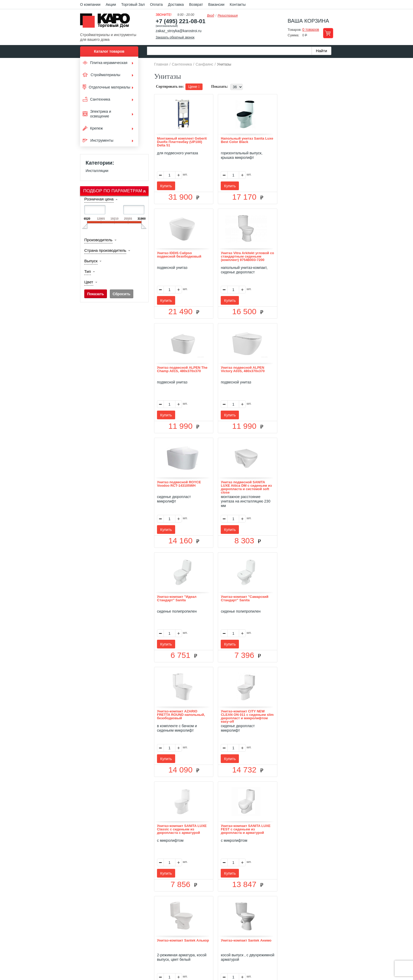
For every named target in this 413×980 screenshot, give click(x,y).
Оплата (156, 4)
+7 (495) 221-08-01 (181, 21)
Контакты (238, 4)
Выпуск (91, 261)
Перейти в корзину (328, 33)
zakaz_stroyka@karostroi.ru (179, 31)
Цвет (89, 282)
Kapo (107, 22)
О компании (90, 4)
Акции (111, 4)
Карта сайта (269, 907)
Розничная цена (99, 199)
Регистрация (228, 16)
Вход (211, 16)
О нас (150, 907)
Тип (88, 271)
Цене (194, 87)
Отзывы (167, 907)
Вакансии (216, 4)
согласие (128, 956)
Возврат (196, 4)
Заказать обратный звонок (175, 37)
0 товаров (311, 29)
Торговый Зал (133, 4)
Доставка (176, 4)
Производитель (98, 240)
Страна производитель (105, 250)
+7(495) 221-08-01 (212, 937)
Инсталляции (97, 171)
